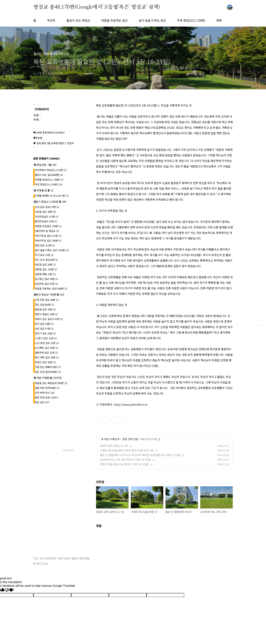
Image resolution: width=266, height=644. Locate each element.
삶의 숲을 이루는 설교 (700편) (52, 250)
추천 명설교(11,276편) (49, 184)
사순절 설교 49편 (45, 212)
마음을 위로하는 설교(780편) (51, 288)
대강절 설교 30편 (45, 264)
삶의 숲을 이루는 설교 (152, 20)
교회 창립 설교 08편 (47, 300)
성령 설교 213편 (45, 245)
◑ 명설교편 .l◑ (45, 165)
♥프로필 (38, 138)
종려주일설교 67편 (46, 221)
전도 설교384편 (45, 305)
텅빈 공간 (42, 402)
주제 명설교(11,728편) (191, 20)
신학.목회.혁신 (45, 393)
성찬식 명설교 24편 (46, 314)
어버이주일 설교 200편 (48, 240)
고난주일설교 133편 (47, 216)
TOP (230, 560)
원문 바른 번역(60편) (47, 388)
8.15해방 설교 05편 (47, 348)
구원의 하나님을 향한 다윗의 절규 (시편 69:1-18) (127, 450)
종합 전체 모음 (130, 439)
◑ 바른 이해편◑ (110, 439)
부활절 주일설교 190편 (48, 226)
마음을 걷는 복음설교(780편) (51, 383)
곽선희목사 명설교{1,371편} (51, 170)
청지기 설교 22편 (45, 333)
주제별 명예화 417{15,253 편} (52, 196)
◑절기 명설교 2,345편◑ (50, 202)
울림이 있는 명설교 (78, 20)
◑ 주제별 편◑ (43, 190)
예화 (219, 20)
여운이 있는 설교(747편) (49, 319)
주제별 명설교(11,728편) (49, 180)
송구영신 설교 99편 (46, 279)
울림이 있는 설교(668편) (49, 175)
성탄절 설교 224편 (46, 269)
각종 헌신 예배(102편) (48, 367)
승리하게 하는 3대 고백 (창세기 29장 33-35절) (126, 460)
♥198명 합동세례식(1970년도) (49, 132)
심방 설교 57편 (44, 329)
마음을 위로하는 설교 (114, 20)
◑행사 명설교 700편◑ (49, 294)
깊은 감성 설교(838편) (48, 372)
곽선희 (51, 20)
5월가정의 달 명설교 (47, 231)
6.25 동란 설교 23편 (47, 343)
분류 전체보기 (46, 158)
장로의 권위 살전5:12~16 (114, 446)
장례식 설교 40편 (45, 362)
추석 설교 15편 (44, 255)
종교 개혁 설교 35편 (47, 357)
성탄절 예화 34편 (45, 274)
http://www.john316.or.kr (131, 404)
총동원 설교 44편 (45, 309)
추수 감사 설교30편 (46, 260)
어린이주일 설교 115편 (48, 236)
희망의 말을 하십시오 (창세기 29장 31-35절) (124, 464)
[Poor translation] (9, 590)
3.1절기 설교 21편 (46, 338)
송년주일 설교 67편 (46, 284)
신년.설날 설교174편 (47, 207)
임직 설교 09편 (44, 324)
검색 (221, 7)
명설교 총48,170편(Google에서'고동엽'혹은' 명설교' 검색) (97, 7)
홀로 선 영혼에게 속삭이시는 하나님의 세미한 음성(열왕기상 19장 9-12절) (140, 455)
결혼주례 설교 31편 (46, 353)
